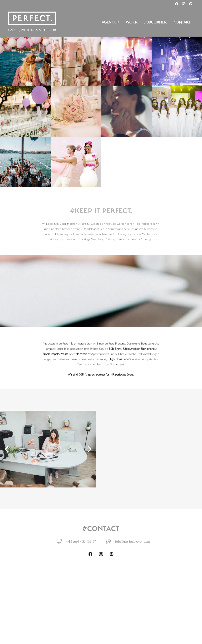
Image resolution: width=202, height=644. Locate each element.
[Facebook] (177, 4)
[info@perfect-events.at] (111, 545)
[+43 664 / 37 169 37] (61, 545)
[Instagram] (184, 4)
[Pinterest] (191, 4)
